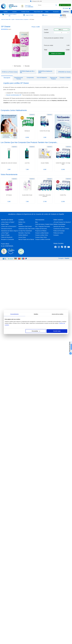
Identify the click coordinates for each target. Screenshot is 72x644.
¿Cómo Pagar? (5, 233)
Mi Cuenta (65, 8)
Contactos (56, 235)
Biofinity (20, 224)
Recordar (26, 66)
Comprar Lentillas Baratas (42, 233)
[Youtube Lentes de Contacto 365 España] (69, 247)
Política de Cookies (58, 233)
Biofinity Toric (22, 222)
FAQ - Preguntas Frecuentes (43, 226)
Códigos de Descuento (41, 229)
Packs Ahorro (37, 12)
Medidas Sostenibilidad (59, 224)
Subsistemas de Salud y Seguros (10, 231)
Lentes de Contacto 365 (6, 19)
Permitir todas (57, 331)
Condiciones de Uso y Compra (61, 229)
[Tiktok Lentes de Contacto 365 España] (62, 247)
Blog (36, 222)
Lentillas (6, 12)
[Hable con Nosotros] (65, 5)
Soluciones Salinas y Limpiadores (22, 19)
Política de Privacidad (59, 231)
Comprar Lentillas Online (42, 235)
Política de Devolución (7, 237)
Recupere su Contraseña (7, 239)
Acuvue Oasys (22, 237)
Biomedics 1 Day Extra (24, 233)
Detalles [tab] (36, 314)
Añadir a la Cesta (57, 53)
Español (67, 258)
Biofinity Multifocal (23, 235)
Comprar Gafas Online (41, 237)
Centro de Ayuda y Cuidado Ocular (44, 224)
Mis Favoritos (17, 66)
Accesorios (56, 12)
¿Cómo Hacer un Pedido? (8, 222)
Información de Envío (6, 229)
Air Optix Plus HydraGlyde (25, 231)
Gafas (47, 12)
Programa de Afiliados (41, 231)
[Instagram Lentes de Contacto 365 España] (59, 247)
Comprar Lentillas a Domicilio (43, 239)
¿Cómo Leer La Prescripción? (9, 226)
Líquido (13, 19)
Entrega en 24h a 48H (36, 1)
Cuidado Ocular (25, 12)
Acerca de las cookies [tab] (58, 314)
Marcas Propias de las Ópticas (26, 239)
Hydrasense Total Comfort (25, 226)
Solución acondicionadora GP (14, 95)
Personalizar (36, 331)
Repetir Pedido (5, 224)
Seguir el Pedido (5, 235)
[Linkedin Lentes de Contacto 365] (65, 247)
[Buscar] (56, 5)
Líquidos (14, 12)
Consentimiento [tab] (14, 314)
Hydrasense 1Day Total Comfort (27, 229)
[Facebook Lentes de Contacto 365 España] (55, 247)
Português (61, 258)
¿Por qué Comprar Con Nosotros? (62, 222)
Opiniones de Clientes (59, 226)
